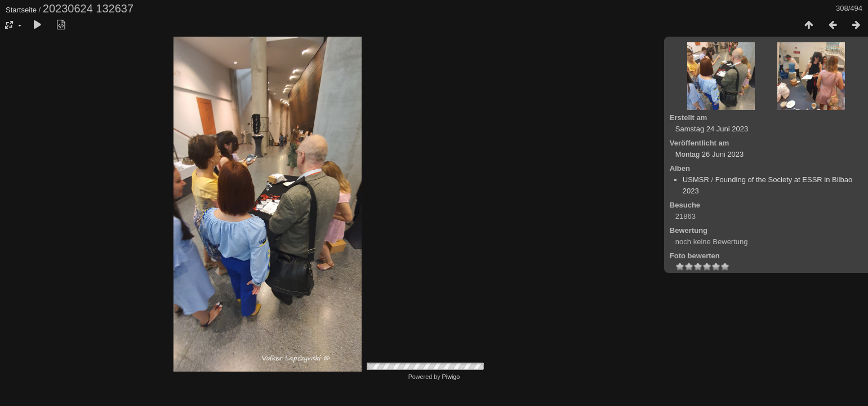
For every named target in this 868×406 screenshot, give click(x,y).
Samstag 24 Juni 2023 (712, 129)
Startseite (21, 10)
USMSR (696, 180)
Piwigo (451, 377)
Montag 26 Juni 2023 (709, 154)
